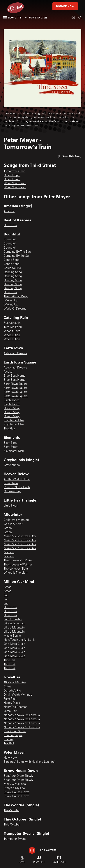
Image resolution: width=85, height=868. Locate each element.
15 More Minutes (15, 683)
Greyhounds (12, 465)
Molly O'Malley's (15, 784)
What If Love (12, 331)
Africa (7, 587)
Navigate (12, 17)
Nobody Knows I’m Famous (22, 715)
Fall (6, 595)
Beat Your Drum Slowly (18, 776)
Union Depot (12, 175)
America (9, 211)
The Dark (10, 660)
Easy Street (11, 443)
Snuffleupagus (13, 735)
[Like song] (70, 156)
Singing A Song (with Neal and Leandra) (29, 762)
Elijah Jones (12, 400)
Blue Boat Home (15, 376)
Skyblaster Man (14, 421)
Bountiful (10, 240)
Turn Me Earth (13, 327)
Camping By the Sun (17, 256)
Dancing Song (13, 272)
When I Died (12, 335)
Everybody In (12, 323)
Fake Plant (10, 699)
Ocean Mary (12, 408)
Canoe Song (12, 260)
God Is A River (13, 524)
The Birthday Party (16, 297)
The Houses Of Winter (18, 561)
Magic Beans (12, 636)
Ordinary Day (12, 492)
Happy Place (12, 703)
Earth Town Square (16, 384)
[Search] (80, 18)
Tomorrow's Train (15, 171)
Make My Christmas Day (20, 536)
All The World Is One (17, 479)
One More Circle (14, 644)
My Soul (9, 553)
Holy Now (10, 225)
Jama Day (10, 711)
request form (30, 126)
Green (8, 528)
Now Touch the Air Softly (20, 640)
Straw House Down (16, 792)
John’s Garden (13, 620)
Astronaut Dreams (16, 354)
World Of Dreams (15, 309)
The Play (9, 429)
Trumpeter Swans (15, 839)
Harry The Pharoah (16, 707)
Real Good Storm (15, 731)
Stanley (9, 740)
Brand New (11, 483)
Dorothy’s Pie (12, 691)
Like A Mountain (14, 624)
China (7, 687)
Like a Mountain (14, 628)
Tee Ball (9, 744)
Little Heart (11, 506)
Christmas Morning (16, 520)
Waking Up (11, 301)
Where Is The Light (16, 573)
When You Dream (15, 184)
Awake (8, 372)
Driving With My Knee (18, 695)
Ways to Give (36, 17)
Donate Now (65, 6)
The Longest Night (16, 569)
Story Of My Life (14, 788)
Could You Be (12, 268)
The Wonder (11, 811)
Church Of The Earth (17, 487)
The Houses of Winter (18, 565)
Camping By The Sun (17, 252)
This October (12, 825)
